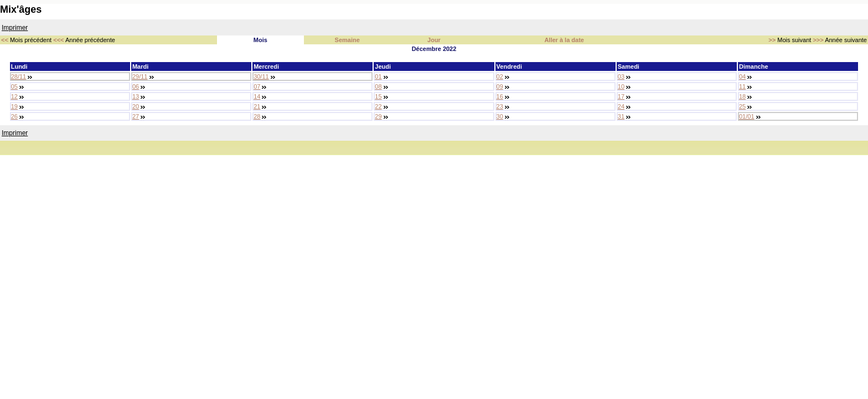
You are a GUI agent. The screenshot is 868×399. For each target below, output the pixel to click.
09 (500, 86)
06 (136, 86)
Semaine (347, 40)
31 (621, 116)
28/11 (19, 76)
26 (14, 116)
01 (378, 76)
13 (136, 96)
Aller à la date (564, 40)
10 (621, 86)
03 (621, 76)
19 (14, 106)
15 (378, 96)
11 (742, 86)
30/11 (261, 76)
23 (500, 106)
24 (621, 106)
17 (621, 96)
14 (257, 96)
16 (500, 96)
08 (378, 86)
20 (136, 106)
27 (136, 116)
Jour (434, 40)
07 (257, 86)
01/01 (747, 116)
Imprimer (15, 28)
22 (378, 106)
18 (742, 96)
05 (14, 86)
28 (257, 116)
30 (500, 116)
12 (14, 96)
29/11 (140, 76)
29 (378, 116)
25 (742, 106)
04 (742, 76)
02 (500, 76)
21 (257, 106)
